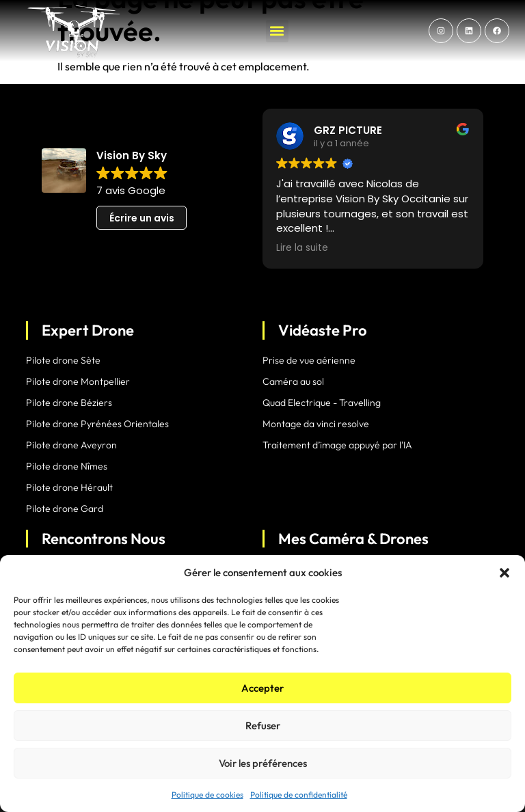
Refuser (263, 726)
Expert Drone (88, 330)
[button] (504, 573)
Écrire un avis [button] (142, 218)
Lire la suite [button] (302, 248)
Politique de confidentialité (299, 795)
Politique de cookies (207, 795)
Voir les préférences (263, 763)
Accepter (262, 688)
